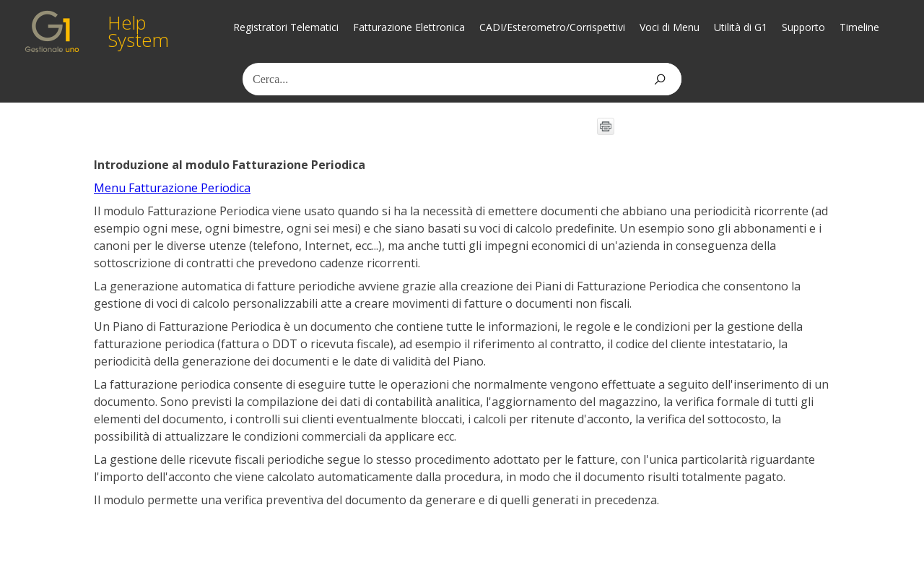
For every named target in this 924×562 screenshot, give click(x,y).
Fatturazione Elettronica (409, 27)
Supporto (803, 27)
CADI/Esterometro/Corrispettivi (552, 27)
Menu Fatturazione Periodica (172, 188)
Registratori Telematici (286, 27)
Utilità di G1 (741, 27)
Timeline (859, 27)
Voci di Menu (670, 27)
